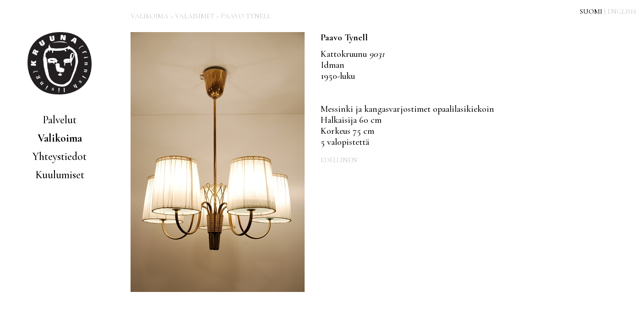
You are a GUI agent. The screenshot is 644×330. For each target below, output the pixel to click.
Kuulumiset (60, 175)
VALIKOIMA (150, 16)
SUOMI (591, 11)
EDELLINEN (339, 160)
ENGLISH (622, 11)
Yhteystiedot (60, 157)
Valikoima (60, 138)
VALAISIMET (195, 16)
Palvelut (60, 120)
